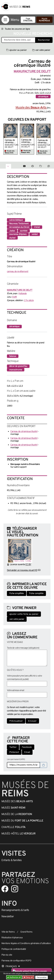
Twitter (13, 747)
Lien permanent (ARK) (16, 759)
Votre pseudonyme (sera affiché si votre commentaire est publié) (24, 678)
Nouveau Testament (19, 224)
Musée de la (17, 814)
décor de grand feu (18, 366)
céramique (43, 97)
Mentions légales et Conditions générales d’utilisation (26, 943)
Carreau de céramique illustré (10, 141)
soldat (35, 234)
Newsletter (8, 917)
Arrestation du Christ (19, 227)
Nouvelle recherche (33, 34)
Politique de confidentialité (14, 949)
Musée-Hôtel (18, 834)
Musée (44, 20)
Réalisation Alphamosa (12, 938)
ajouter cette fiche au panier (24, 614)
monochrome (16, 370)
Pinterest (14, 752)
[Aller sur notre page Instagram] (15, 889)
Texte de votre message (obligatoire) (23, 648)
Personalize (42, 977)
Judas (12, 231)
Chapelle (13, 827)
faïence (13, 356)
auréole (24, 231)
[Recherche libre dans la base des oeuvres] (18, 40)
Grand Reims (26, 932)
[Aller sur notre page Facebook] (5, 889)
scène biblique (16, 220)
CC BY (28, 565)
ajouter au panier (17, 50)
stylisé (12, 238)
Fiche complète (36, 593)
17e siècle (29, 300)
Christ (37, 227)
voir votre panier (41, 50)
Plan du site (7, 955)
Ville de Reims (8, 932)
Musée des (31, 108)
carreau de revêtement (18, 272)
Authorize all (14, 977)
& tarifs (15, 910)
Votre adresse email (16, 690)
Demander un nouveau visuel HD (22, 570)
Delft (14, 297)
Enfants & (12, 860)
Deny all (29, 977)
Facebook (27, 747)
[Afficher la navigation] (5, 20)
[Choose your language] (11, 966)
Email (27, 752)
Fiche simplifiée (17, 593)
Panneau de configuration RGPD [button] (16, 961)
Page (28, 20)
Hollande (23, 294)
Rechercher (44, 40)
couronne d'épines (18, 234)
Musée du (22, 821)
